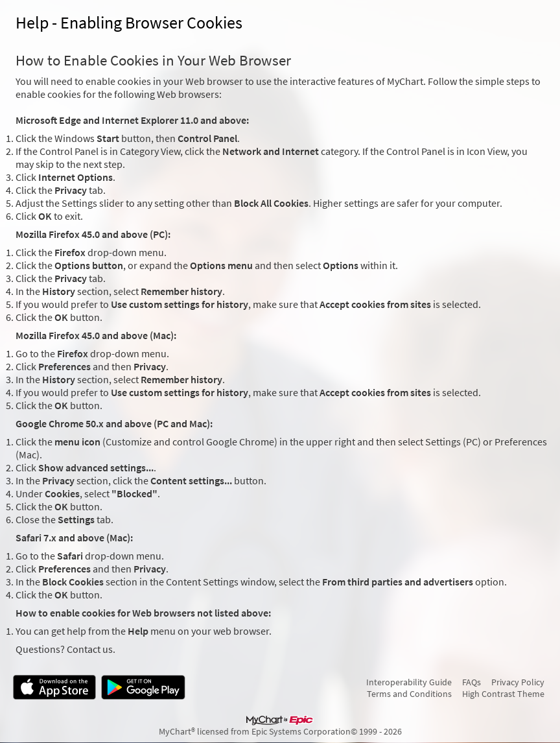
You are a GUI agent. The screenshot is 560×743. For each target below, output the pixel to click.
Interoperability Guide (409, 682)
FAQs (472, 682)
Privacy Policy (518, 682)
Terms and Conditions (409, 694)
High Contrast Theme (503, 694)
